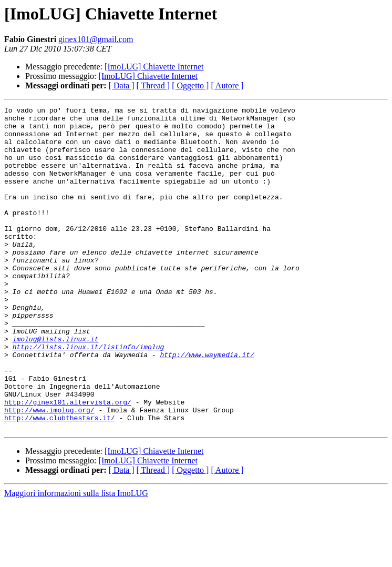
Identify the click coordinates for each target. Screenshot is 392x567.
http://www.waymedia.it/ (207, 405)
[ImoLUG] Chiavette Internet (154, 67)
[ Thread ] (153, 85)
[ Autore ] (227, 85)
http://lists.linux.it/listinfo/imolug (89, 396)
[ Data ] (122, 85)
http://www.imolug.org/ (49, 471)
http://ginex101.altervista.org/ (68, 462)
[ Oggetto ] (190, 85)
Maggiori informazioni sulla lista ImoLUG (76, 558)
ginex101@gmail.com (96, 39)
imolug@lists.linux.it (56, 386)
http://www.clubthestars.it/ (60, 481)
